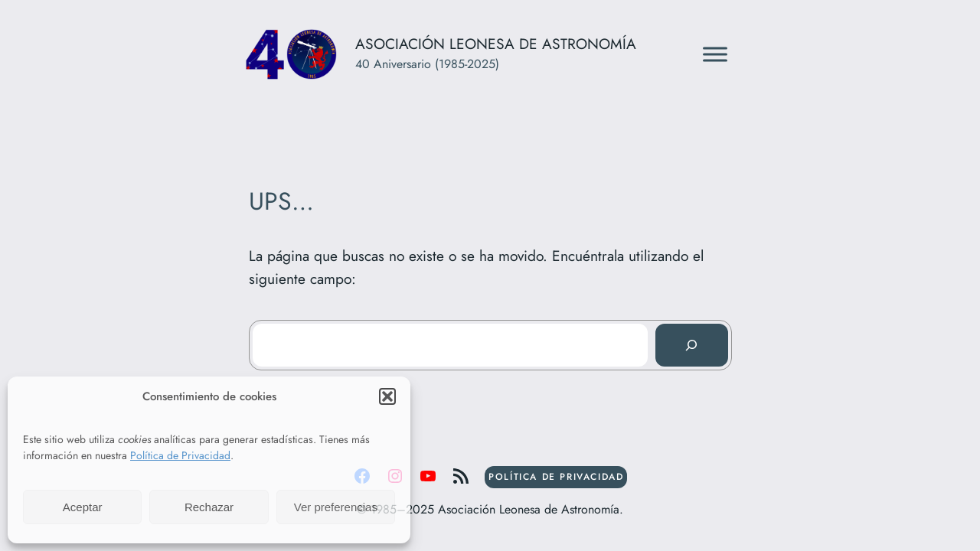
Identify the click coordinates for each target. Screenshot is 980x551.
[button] (387, 396)
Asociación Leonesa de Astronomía (496, 44)
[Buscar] (691, 345)
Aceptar (83, 507)
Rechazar (209, 507)
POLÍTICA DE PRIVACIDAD (556, 477)
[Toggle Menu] (715, 55)
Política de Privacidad (180, 455)
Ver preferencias (336, 507)
